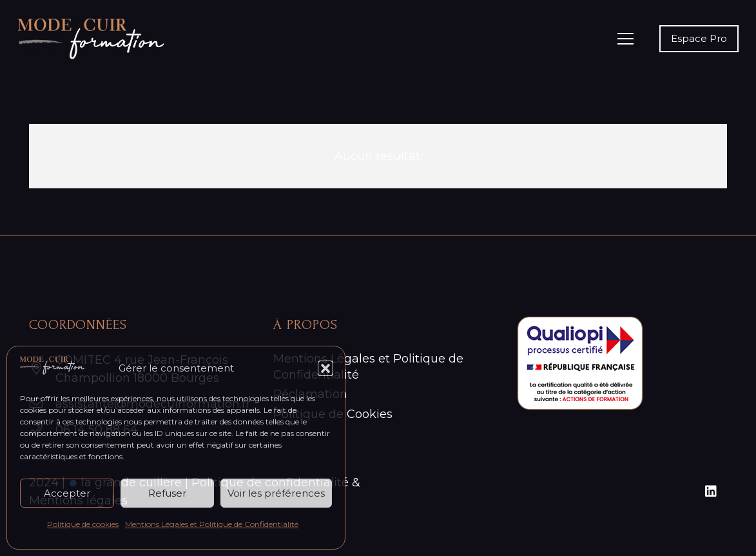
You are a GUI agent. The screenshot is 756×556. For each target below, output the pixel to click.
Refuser (167, 493)
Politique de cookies (83, 524)
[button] (325, 368)
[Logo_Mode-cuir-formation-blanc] (91, 39)
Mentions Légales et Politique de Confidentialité (212, 524)
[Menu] (626, 39)
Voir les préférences (276, 493)
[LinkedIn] (711, 491)
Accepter (67, 493)
